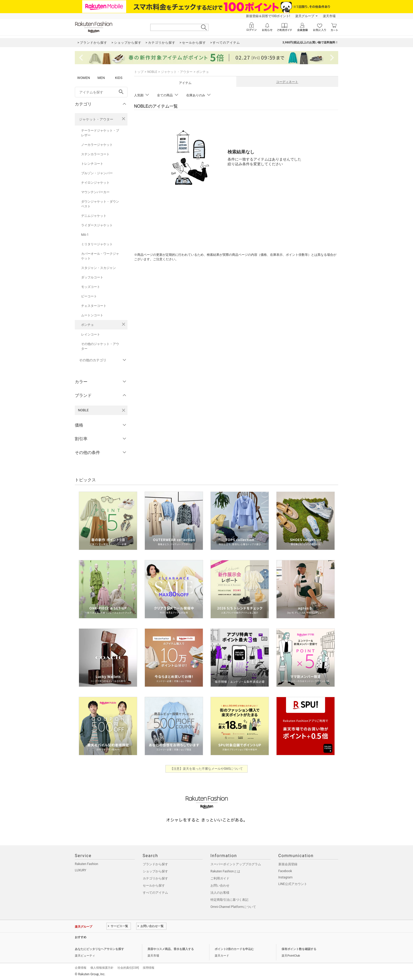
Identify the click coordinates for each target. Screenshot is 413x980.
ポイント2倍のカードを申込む (234, 949)
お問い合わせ (220, 886)
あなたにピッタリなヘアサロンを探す (99, 949)
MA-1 (85, 235)
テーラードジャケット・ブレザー (100, 133)
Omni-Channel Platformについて (233, 907)
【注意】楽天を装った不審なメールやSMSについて (207, 769)
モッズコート (91, 287)
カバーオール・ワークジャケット (100, 256)
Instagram (286, 877)
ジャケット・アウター (96, 119)
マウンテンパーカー (95, 192)
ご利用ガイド (220, 878)
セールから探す (154, 886)
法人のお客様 (220, 893)
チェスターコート (94, 306)
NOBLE (152, 72)
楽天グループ (305, 16)
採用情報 (149, 968)
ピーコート (89, 296)
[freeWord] (101, 92)
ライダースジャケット (97, 225)
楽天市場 (329, 16)
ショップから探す (155, 871)
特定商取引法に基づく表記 (229, 900)
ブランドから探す (155, 864)
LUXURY (81, 870)
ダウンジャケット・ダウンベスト (100, 204)
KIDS (119, 78)
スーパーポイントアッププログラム (236, 864)
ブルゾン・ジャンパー (97, 173)
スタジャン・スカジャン (99, 268)
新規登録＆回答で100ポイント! (268, 16)
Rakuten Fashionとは (225, 871)
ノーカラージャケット (97, 145)
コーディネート (287, 82)
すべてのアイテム (155, 893)
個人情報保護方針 (102, 968)
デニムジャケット (94, 216)
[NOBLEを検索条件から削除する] (124, 410)
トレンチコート (92, 164)
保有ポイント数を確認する (299, 949)
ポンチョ (87, 325)
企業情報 (81, 968)
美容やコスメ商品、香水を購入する (171, 949)
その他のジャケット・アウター (100, 346)
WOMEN (84, 78)
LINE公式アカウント (293, 884)
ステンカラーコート (95, 154)
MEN (101, 78)
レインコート (91, 334)
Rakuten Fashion (87, 864)
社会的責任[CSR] (128, 968)
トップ (139, 72)
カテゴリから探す (155, 878)
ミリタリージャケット (97, 244)
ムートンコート (92, 315)
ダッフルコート (92, 277)
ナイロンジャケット (95, 183)
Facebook (285, 871)
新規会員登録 (288, 864)
